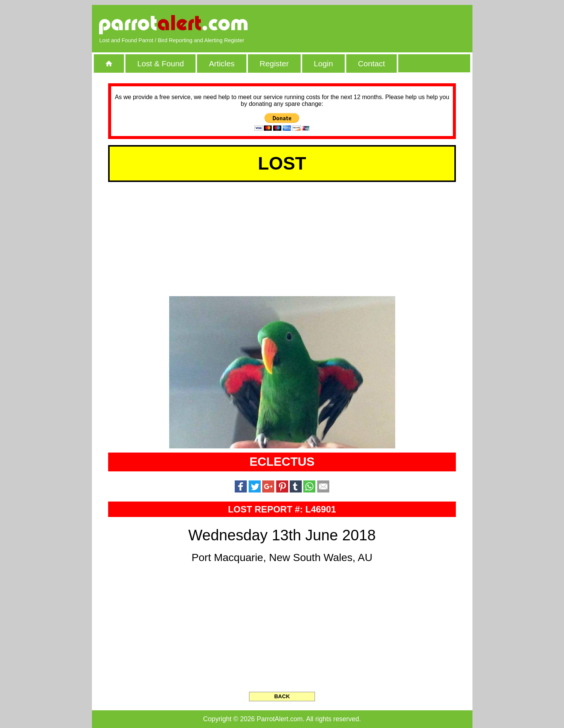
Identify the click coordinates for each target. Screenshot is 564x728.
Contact (371, 63)
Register (274, 63)
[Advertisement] (378, 24)
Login (323, 63)
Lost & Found (160, 63)
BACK (282, 696)
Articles (222, 63)
